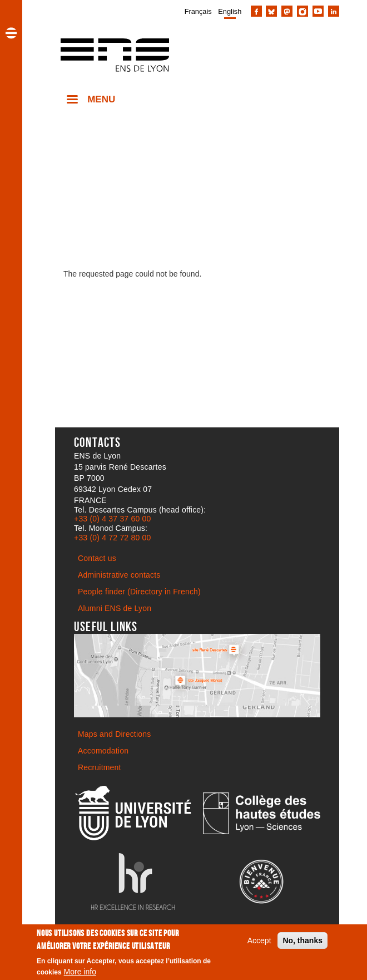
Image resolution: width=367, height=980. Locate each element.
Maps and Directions (114, 734)
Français (198, 11)
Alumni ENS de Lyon (115, 608)
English (230, 11)
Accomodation (103, 751)
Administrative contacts (119, 575)
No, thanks (302, 944)
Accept (259, 944)
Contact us (97, 558)
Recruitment (100, 767)
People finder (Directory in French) (139, 592)
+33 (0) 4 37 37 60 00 (112, 519)
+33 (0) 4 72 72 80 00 (112, 538)
